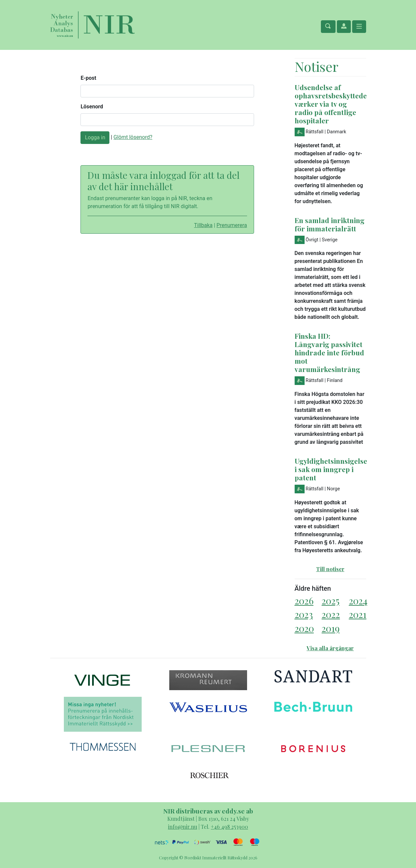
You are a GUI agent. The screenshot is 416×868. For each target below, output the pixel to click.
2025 (331, 601)
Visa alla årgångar (330, 648)
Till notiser (330, 569)
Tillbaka (203, 225)
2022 (331, 614)
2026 (304, 601)
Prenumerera (232, 225)
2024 (358, 601)
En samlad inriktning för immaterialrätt (330, 224)
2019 (331, 628)
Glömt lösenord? (133, 137)
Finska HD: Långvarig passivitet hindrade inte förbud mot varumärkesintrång (329, 352)
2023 (304, 614)
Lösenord (92, 107)
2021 (358, 614)
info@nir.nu (183, 827)
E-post (88, 78)
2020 (304, 628)
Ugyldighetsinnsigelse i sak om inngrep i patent (331, 469)
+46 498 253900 (229, 827)
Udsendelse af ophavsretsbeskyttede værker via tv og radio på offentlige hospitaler (331, 104)
